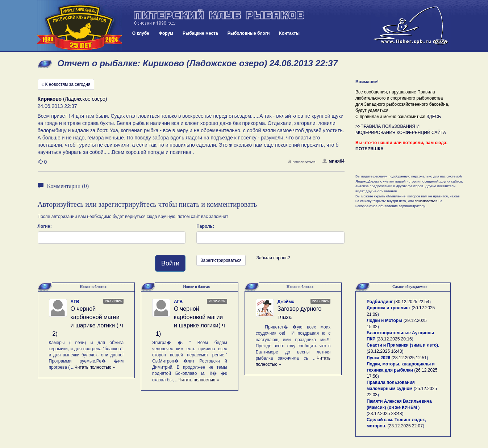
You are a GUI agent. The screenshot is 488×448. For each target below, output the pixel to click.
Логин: (45, 226)
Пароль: (205, 226)
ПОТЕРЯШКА (370, 149)
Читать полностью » (95, 367)
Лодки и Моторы (384, 321)
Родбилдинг (380, 302)
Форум (166, 33)
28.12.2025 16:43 (385, 351)
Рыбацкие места (200, 33)
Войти (170, 263)
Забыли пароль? (273, 258)
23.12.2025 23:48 (385, 414)
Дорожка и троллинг (389, 308)
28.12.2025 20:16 (395, 339)
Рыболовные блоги (249, 33)
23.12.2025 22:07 (406, 426)
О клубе (141, 33)
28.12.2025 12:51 (410, 358)
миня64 (333, 161)
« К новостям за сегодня (66, 84)
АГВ (75, 302)
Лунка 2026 (378, 358)
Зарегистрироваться (221, 260)
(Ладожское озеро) (72, 99)
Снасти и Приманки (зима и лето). (403, 345)
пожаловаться (301, 162)
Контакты (289, 33)
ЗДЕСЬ (434, 117)
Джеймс (286, 302)
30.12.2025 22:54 (412, 302)
